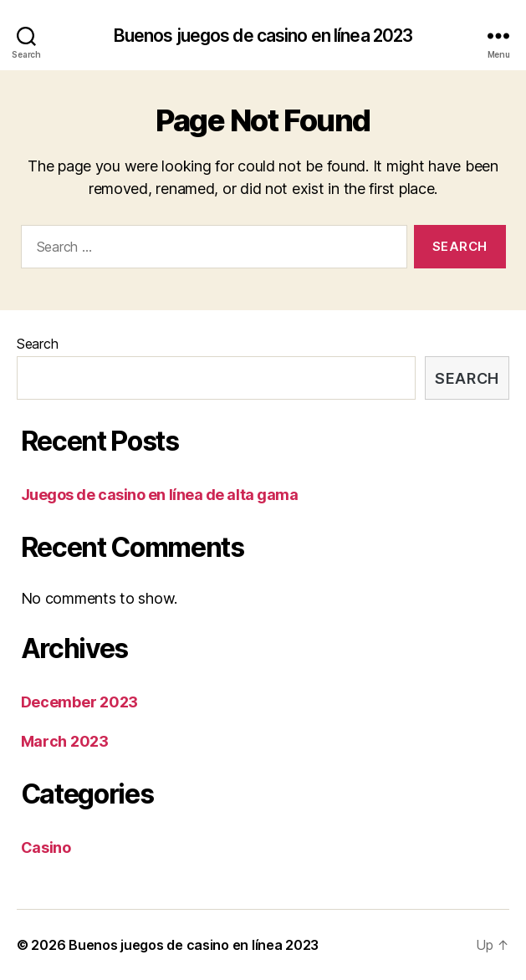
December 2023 (80, 702)
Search (37, 344)
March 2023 (65, 741)
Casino (46, 847)
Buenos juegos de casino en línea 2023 (263, 36)
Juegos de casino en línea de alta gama (160, 495)
